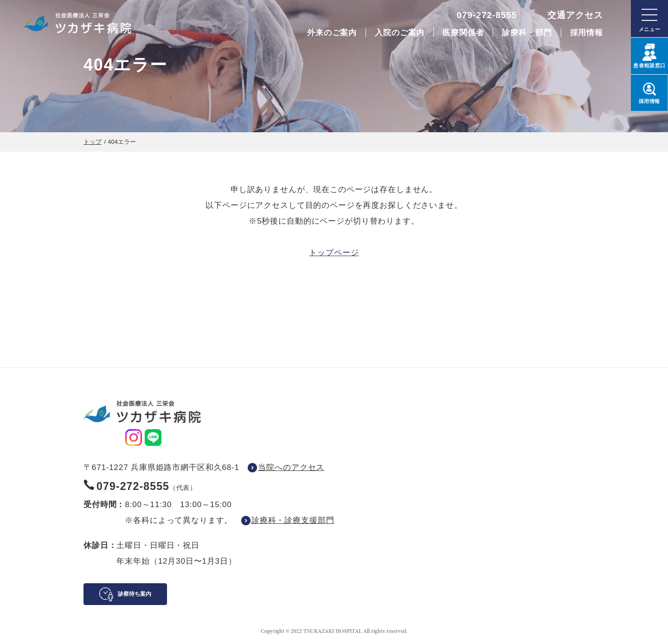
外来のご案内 (332, 33)
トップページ (334, 253)
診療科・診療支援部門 (293, 520)
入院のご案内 (400, 33)
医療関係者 (463, 33)
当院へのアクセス (291, 467)
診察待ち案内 (135, 594)
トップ (93, 142)
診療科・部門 (527, 33)
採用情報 (587, 33)
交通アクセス (575, 15)
